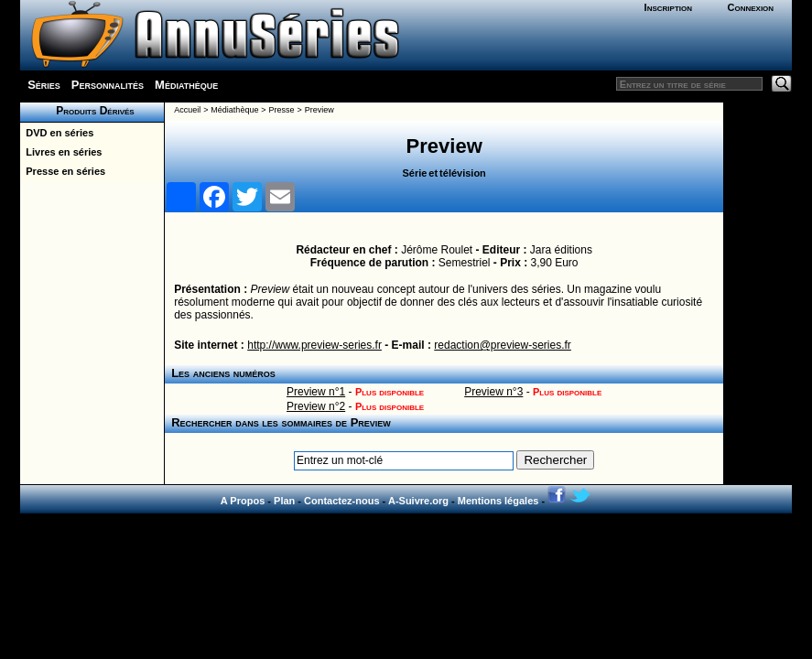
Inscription (668, 7)
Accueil (187, 110)
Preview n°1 (316, 392)
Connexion (751, 7)
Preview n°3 (493, 392)
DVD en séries (57, 133)
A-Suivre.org (418, 501)
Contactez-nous (342, 501)
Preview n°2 (316, 406)
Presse (282, 110)
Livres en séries (61, 152)
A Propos (243, 501)
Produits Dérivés (92, 111)
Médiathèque (186, 85)
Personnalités (108, 85)
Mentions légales (498, 501)
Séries (44, 85)
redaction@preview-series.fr (503, 345)
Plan (284, 501)
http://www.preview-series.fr (314, 345)
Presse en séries (63, 171)
